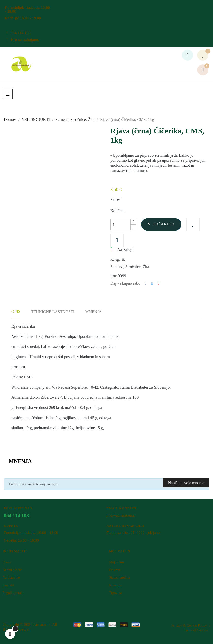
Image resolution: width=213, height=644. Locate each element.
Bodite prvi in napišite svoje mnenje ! (34, 484)
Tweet (152, 283)
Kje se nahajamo (25, 40)
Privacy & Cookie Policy (189, 626)
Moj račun (116, 562)
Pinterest (158, 283)
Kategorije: (118, 260)
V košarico (161, 224)
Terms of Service (196, 630)
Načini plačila (12, 570)
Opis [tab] (16, 311)
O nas (7, 562)
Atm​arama (42, 625)
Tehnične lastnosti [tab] (53, 312)
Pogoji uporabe (13, 593)
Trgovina (116, 593)
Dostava (115, 570)
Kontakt (8, 585)
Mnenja (93, 312)
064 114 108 (21, 33)
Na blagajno (11, 578)
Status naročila (120, 578)
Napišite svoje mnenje (186, 483)
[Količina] (120, 225)
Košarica (115, 585)
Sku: (114, 276)
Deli (146, 283)
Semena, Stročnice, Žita (130, 267)
